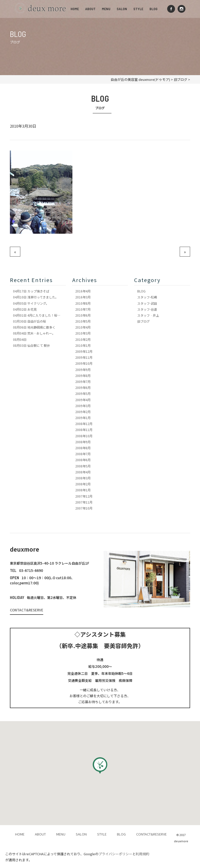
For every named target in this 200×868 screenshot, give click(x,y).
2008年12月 (84, 424)
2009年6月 (83, 387)
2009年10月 (84, 363)
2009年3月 (83, 406)
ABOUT (90, 9)
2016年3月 (83, 297)
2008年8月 (83, 448)
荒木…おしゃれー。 (34, 333)
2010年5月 (83, 321)
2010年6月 (83, 315)
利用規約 (142, 854)
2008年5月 (83, 466)
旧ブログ (143, 321)
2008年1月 (83, 490)
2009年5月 (83, 393)
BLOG (154, 9)
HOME (75, 9)
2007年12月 (84, 496)
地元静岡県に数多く (34, 327)
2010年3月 (83, 333)
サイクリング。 (31, 303)
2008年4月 (83, 472)
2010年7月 (83, 309)
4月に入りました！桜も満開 (40, 315)
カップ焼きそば (31, 291)
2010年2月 (83, 339)
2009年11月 (84, 357)
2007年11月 (84, 502)
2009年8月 (83, 376)
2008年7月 (83, 454)
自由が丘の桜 (30, 321)
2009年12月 (84, 351)
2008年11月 (84, 430)
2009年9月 (83, 370)
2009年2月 (83, 412)
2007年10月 (84, 508)
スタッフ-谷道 (147, 309)
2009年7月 (83, 381)
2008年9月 (83, 442)
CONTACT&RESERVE (27, 610)
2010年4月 (83, 327)
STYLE (138, 9)
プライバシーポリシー (115, 854)
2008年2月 (83, 484)
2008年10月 (84, 436)
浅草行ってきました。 (36, 297)
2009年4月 (83, 400)
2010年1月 (83, 345)
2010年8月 (83, 303)
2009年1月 (83, 418)
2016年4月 (83, 291)
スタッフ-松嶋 (147, 297)
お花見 (25, 309)
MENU (106, 9)
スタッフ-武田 (147, 303)
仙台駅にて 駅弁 (32, 345)
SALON (122, 9)
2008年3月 (83, 478)
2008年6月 (83, 460)
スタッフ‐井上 (148, 315)
